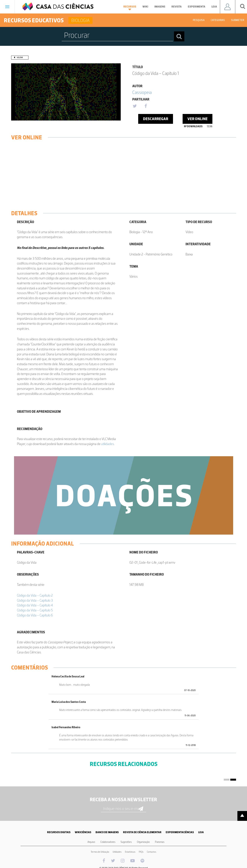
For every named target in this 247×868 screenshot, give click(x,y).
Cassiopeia (142, 92)
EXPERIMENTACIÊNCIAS (180, 832)
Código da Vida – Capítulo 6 (35, 615)
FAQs (141, 852)
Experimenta (197, 7)
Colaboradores (108, 842)
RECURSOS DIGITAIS (59, 832)
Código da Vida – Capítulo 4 (35, 605)
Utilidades (117, 852)
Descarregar (156, 119)
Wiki (145, 7)
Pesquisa (199, 20)
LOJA (201, 832)
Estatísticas (130, 852)
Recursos (130, 8)
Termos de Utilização (100, 852)
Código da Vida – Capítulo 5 (35, 610)
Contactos (151, 852)
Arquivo (91, 842)
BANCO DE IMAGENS (107, 832)
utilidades (108, 444)
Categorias (218, 20)
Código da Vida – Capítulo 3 (35, 600)
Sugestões (126, 842)
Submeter (238, 20)
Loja (214, 7)
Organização (143, 842)
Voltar (20, 57)
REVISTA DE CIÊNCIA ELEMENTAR (142, 832)
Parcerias (160, 842)
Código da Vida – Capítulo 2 (35, 595)
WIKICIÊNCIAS (83, 832)
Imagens (160, 7)
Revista (177, 7)
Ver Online (198, 119)
